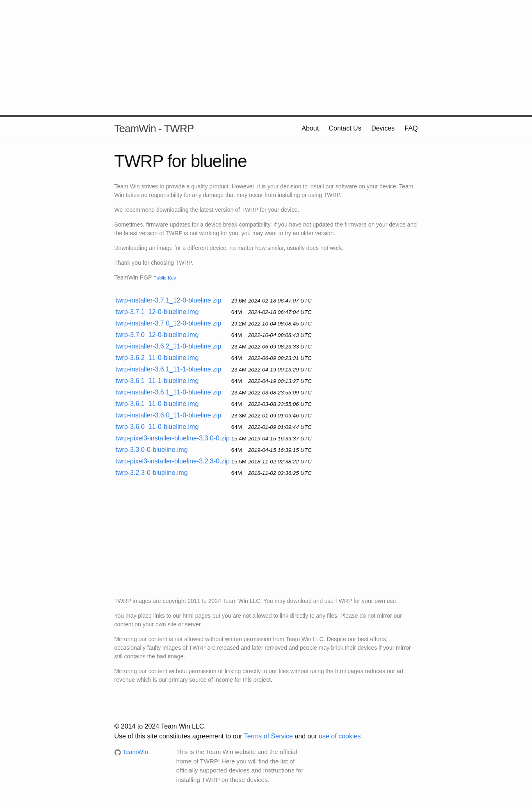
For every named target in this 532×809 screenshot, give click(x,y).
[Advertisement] (266, 57)
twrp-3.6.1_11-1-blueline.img (157, 381)
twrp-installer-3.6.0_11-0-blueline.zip (169, 415)
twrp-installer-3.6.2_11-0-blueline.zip (169, 346)
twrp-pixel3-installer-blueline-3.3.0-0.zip (173, 438)
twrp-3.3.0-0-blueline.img (152, 450)
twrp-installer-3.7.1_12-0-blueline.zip (169, 300)
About (310, 128)
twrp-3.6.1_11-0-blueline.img (157, 404)
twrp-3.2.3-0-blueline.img (152, 473)
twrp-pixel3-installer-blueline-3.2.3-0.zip (173, 461)
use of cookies (340, 736)
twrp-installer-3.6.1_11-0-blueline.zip (169, 392)
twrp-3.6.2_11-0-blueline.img (157, 358)
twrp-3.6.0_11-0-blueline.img (157, 427)
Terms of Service (268, 736)
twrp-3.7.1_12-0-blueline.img (157, 312)
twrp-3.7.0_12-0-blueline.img (157, 335)
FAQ (411, 128)
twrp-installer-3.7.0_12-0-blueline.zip (169, 323)
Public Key (165, 278)
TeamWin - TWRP (154, 128)
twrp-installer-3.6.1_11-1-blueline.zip (169, 369)
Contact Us (345, 128)
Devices (383, 128)
